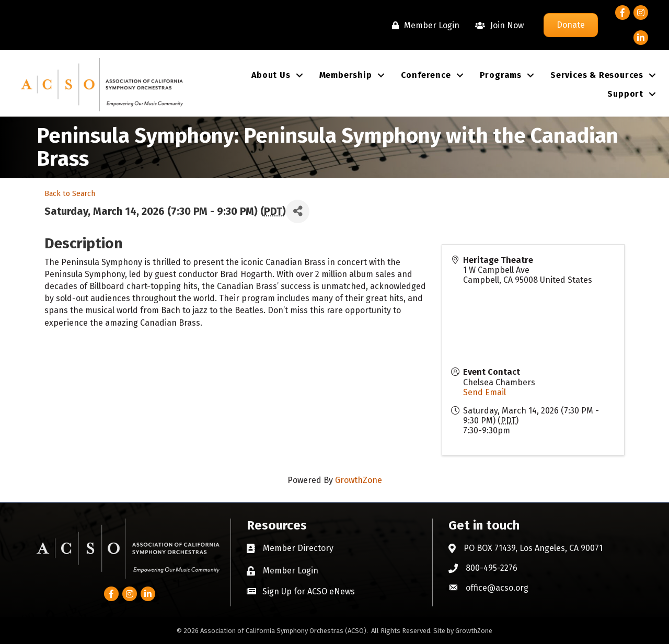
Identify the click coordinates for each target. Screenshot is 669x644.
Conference (426, 75)
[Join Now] (497, 25)
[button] (301, 591)
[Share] (298, 211)
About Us (271, 75)
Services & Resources (597, 75)
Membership (346, 75)
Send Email (485, 392)
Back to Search (70, 194)
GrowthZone (359, 480)
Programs (501, 75)
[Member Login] (423, 25)
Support (625, 94)
